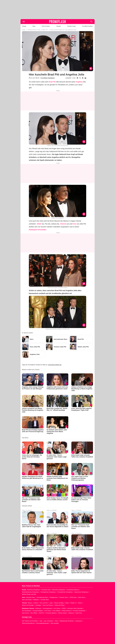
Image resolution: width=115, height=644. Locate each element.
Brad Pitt (52, 82)
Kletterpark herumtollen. (38, 230)
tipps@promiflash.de (55, 365)
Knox (75, 224)
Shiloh (39, 224)
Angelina (79, 82)
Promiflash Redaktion (48, 78)
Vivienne (63, 224)
